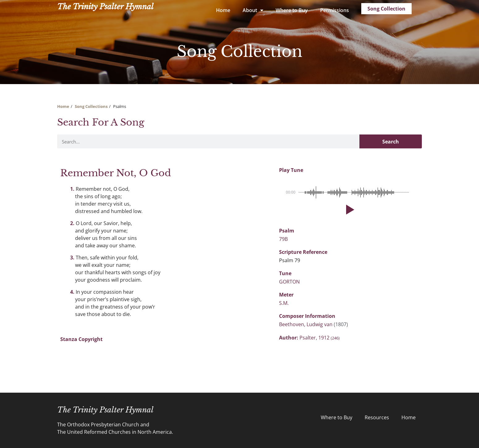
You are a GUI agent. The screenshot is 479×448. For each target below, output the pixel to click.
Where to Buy (292, 10)
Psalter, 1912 (320, 338)
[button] (349, 210)
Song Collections (91, 106)
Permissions (335, 10)
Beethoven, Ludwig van (306, 324)
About (253, 10)
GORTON (289, 282)
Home (223, 10)
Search (391, 142)
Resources (377, 417)
